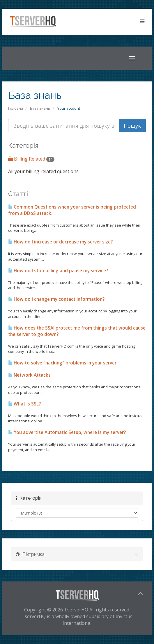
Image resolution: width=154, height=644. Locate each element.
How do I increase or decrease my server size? (60, 242)
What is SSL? (24, 404)
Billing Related (31, 159)
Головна (16, 108)
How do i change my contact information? (56, 299)
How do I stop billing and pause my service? (58, 271)
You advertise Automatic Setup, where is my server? (67, 432)
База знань (40, 108)
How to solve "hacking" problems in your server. (63, 363)
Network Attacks (29, 375)
